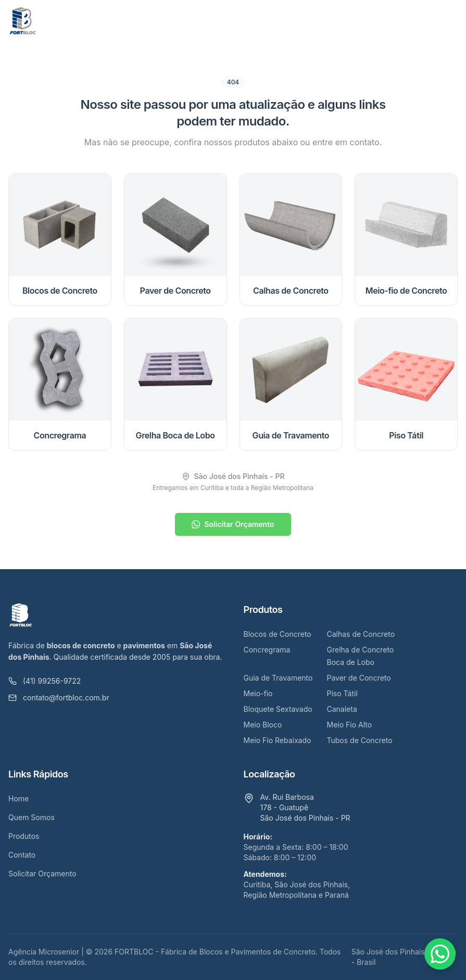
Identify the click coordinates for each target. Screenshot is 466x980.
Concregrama (267, 650)
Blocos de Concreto (278, 634)
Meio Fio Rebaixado (278, 740)
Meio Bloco (263, 725)
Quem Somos (32, 817)
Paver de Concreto (359, 678)
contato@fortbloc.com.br (59, 698)
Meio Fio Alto (350, 725)
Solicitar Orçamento (233, 524)
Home (18, 799)
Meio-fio (258, 693)
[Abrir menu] (447, 21)
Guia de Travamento (278, 678)
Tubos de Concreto (360, 740)
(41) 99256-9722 (45, 681)
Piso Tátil (342, 693)
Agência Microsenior (44, 952)
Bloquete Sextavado (278, 709)
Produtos (24, 836)
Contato (22, 855)
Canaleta (342, 709)
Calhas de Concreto (361, 634)
